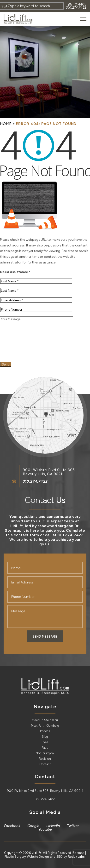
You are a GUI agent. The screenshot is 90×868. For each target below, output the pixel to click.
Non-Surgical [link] (45, 753)
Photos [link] (45, 731)
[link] (18, 19)
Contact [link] (45, 764)
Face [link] (45, 748)
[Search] (8, 6)
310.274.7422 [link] (76, 8)
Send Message (45, 637)
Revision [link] (45, 759)
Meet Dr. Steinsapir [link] (45, 720)
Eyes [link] (45, 742)
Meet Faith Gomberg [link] (45, 726)
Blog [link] (45, 737)
